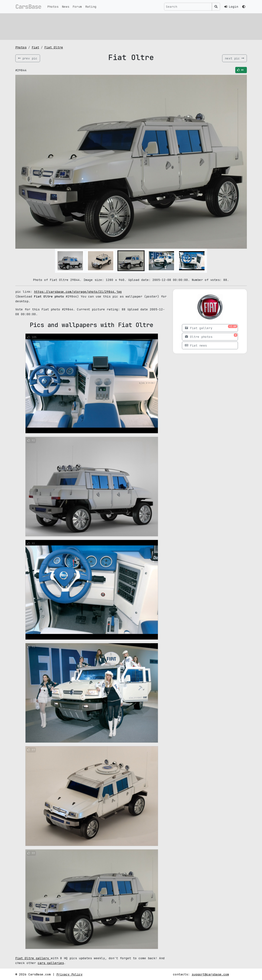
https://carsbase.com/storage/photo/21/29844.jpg (78, 292)
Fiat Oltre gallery (33, 958)
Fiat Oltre (54, 47)
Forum (77, 7)
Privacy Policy (69, 974)
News (66, 7)
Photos (53, 7)
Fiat (35, 47)
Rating (91, 7)
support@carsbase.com (210, 974)
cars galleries (51, 963)
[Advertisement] (131, 26)
